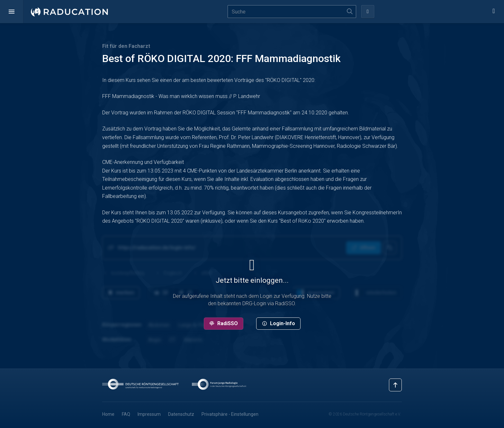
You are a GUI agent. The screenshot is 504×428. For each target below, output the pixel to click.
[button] (12, 12)
